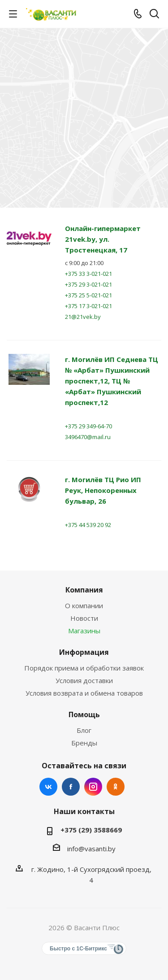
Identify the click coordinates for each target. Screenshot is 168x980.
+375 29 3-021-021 (88, 284)
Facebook (71, 787)
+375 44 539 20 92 (88, 525)
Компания (84, 590)
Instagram (93, 787)
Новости (84, 618)
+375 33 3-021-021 (88, 274)
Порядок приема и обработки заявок (84, 668)
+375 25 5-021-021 (88, 295)
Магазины (84, 631)
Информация (84, 652)
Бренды (84, 743)
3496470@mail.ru (88, 437)
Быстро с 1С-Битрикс (78, 949)
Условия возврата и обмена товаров (84, 693)
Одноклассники (116, 787)
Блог (84, 730)
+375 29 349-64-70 (88, 426)
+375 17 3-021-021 (88, 306)
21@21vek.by (83, 317)
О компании (84, 605)
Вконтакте (48, 787)
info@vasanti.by (91, 849)
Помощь (84, 714)
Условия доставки (84, 680)
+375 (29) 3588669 (91, 830)
